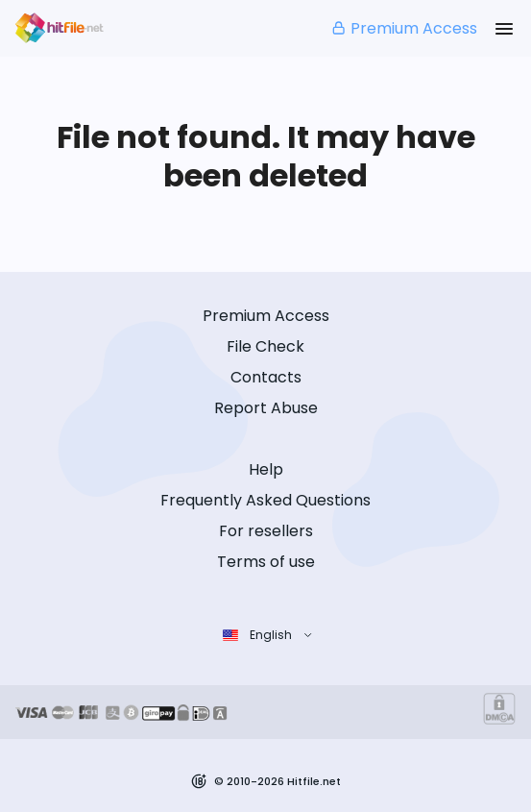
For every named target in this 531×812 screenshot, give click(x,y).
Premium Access (404, 28)
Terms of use (266, 562)
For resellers (266, 531)
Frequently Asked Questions (265, 500)
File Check (265, 346)
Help (266, 469)
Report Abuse (266, 408)
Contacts (266, 377)
